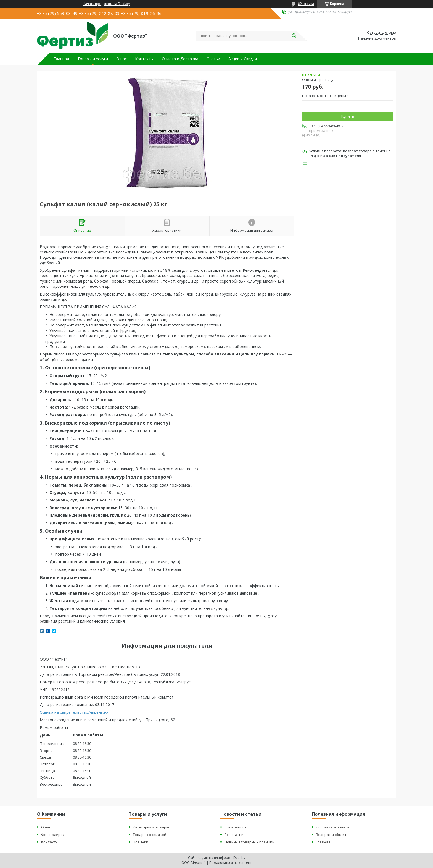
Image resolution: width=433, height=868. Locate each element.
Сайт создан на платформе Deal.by (217, 858)
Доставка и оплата (333, 827)
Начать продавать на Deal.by (106, 4)
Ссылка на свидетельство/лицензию (74, 712)
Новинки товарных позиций (249, 842)
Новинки (141, 842)
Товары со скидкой (150, 835)
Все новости (235, 827)
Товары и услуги (93, 59)
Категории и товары (151, 827)
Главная (61, 59)
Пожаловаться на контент (230, 863)
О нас (122, 59)
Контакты (144, 59)
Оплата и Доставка (180, 59)
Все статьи (234, 835)
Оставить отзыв (381, 33)
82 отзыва (306, 4)
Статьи (213, 59)
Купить (348, 116)
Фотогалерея (53, 835)
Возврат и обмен (331, 835)
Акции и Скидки (243, 59)
